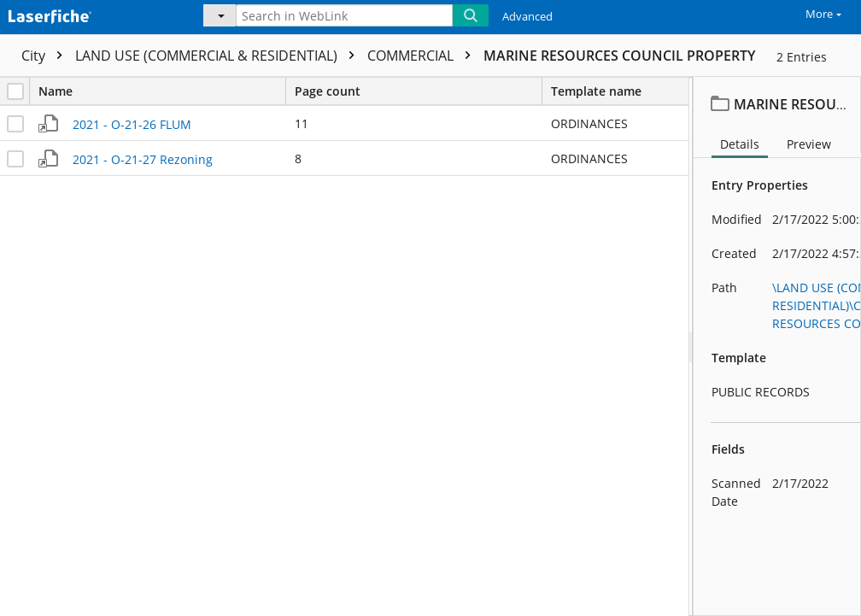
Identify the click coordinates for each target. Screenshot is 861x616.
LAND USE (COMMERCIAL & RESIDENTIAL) (219, 56)
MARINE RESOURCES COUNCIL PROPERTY (619, 56)
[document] (777, 346)
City (46, 56)
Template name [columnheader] (596, 91)
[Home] (90, 15)
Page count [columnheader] (418, 91)
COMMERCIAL (423, 56)
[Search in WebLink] (344, 15)
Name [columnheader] (162, 91)
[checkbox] (15, 91)
